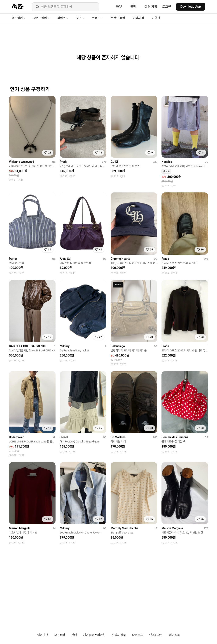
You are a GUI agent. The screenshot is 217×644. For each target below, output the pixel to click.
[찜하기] (48, 153)
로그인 (167, 7)
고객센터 (60, 635)
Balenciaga (118, 346)
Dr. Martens (118, 437)
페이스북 (175, 635)
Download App (191, 7)
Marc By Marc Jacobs (124, 528)
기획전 (156, 18)
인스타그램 (156, 635)
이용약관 (43, 635)
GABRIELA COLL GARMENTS (28, 346)
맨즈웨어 (19, 18)
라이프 (63, 18)
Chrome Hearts (120, 259)
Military (65, 346)
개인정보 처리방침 (94, 635)
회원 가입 (151, 7)
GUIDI (114, 162)
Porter (13, 259)
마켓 (119, 7)
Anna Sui (65, 259)
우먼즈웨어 (42, 18)
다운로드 (138, 635)
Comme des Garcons (175, 437)
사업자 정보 (119, 635)
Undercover (16, 437)
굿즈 (80, 18)
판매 (133, 7)
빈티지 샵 (138, 18)
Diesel (64, 437)
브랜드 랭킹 (118, 18)
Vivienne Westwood (22, 162)
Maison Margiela (20, 528)
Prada (63, 162)
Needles (167, 162)
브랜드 (97, 18)
